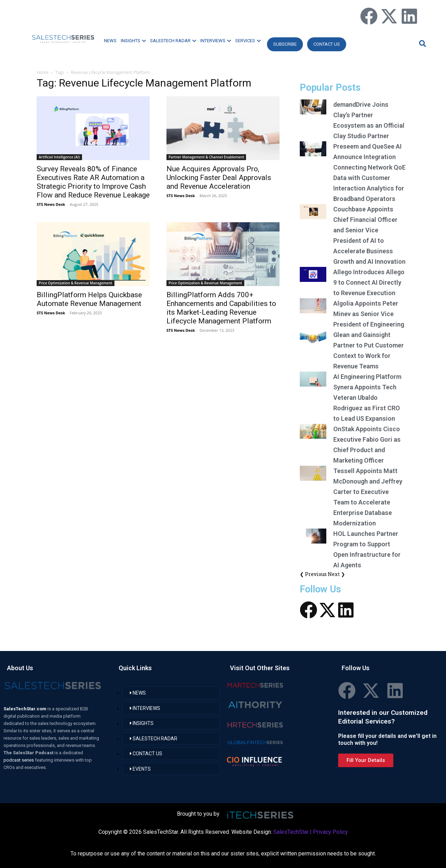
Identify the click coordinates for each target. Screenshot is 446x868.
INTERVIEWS (216, 41)
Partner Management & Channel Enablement (206, 157)
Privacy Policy (330, 832)
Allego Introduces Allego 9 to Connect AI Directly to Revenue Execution (369, 282)
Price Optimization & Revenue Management (76, 283)
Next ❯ (336, 574)
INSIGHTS (133, 41)
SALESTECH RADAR (173, 41)
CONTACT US (327, 44)
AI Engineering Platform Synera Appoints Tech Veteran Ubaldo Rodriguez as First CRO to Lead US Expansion (367, 398)
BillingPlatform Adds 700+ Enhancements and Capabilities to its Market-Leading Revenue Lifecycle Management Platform (221, 308)
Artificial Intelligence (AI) (59, 157)
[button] (422, 43)
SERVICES (248, 41)
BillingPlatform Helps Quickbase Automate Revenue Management (89, 299)
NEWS (110, 41)
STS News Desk (51, 204)
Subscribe (285, 44)
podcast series (19, 760)
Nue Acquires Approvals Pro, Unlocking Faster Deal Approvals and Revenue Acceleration (219, 178)
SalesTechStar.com (25, 709)
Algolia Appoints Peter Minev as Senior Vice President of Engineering (369, 314)
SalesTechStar (291, 832)
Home (43, 72)
